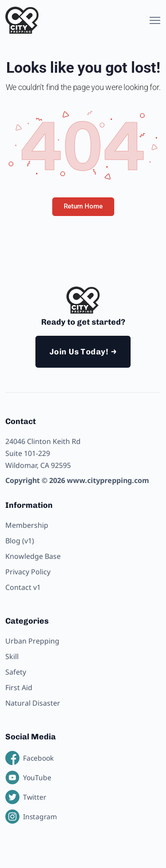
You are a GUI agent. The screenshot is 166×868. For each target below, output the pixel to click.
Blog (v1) (20, 541)
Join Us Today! (79, 352)
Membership (27, 525)
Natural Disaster (33, 703)
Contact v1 (23, 587)
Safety (16, 672)
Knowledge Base (33, 556)
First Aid (19, 687)
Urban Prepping (32, 641)
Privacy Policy (28, 572)
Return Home (83, 206)
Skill (12, 656)
